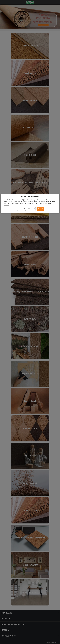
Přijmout (40, 209)
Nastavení (21, 209)
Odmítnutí (31, 209)
